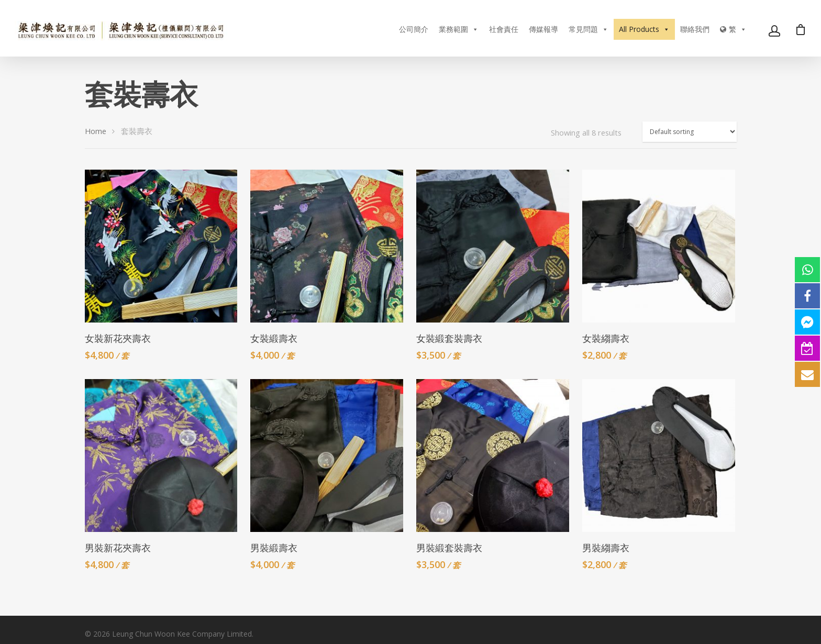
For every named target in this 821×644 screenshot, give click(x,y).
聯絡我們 (695, 29)
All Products (644, 29)
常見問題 (589, 29)
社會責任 (504, 29)
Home (96, 131)
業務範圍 (459, 29)
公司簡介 (414, 29)
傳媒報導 (543, 29)
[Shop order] (690, 132)
